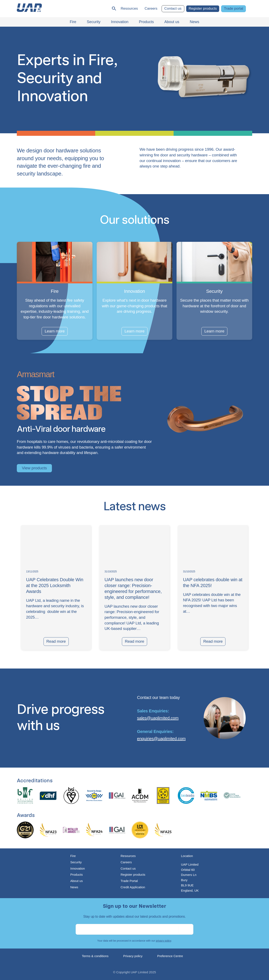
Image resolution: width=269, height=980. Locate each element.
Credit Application (133, 887)
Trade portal (233, 9)
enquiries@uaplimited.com (161, 739)
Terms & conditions (95, 956)
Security (76, 862)
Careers (151, 9)
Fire (73, 856)
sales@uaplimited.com (158, 718)
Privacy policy (133, 956)
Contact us (173, 9)
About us (76, 881)
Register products (203, 9)
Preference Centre (170, 956)
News (74, 887)
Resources (129, 9)
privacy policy (163, 941)
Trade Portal (129, 881)
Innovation (77, 868)
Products (76, 875)
